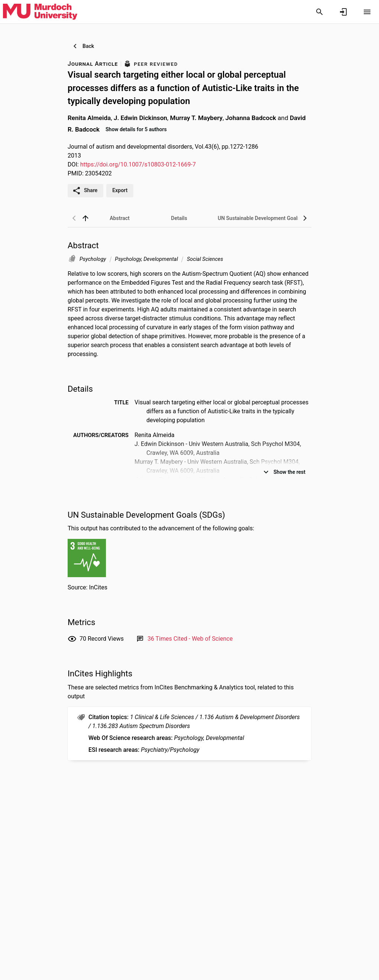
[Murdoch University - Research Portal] (40, 12)
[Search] (320, 12)
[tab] (120, 218)
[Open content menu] (367, 12)
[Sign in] (343, 12)
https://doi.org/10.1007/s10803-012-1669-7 (138, 164)
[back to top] (85, 218)
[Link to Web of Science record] (190, 639)
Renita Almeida (89, 118)
